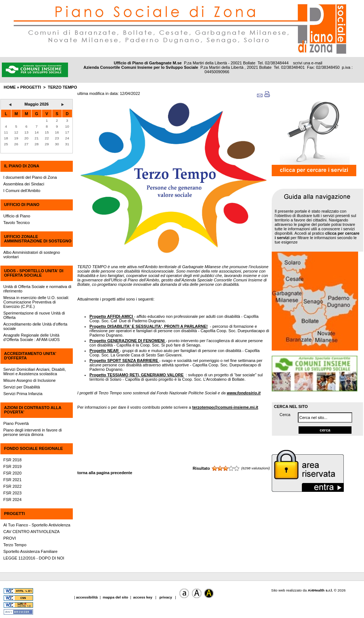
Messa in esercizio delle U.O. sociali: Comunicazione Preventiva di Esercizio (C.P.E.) (36, 302)
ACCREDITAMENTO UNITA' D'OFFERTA (30, 356)
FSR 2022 (13, 486)
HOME (10, 87)
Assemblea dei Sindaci (24, 184)
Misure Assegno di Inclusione (29, 380)
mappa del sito (115, 597)
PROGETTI (14, 514)
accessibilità (88, 597)
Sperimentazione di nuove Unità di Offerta (34, 315)
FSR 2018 (13, 460)
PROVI (10, 538)
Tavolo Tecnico (17, 223)
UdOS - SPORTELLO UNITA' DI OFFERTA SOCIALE (34, 273)
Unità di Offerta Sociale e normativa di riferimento (37, 289)
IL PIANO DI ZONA (22, 166)
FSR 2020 (13, 473)
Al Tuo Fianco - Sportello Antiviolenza (37, 525)
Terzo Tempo (62, 87)
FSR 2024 (13, 500)
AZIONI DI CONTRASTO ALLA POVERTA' (33, 410)
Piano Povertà (16, 423)
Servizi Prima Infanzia (23, 394)
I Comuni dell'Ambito (22, 191)
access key (143, 597)
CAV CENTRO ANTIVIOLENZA (31, 532)
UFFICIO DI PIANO (22, 205)
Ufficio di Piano (17, 216)
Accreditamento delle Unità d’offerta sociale (35, 326)
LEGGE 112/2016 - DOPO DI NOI (34, 558)
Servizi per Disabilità (22, 387)
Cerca (285, 415)
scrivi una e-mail (308, 63)
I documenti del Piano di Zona (30, 177)
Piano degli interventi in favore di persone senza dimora (33, 432)
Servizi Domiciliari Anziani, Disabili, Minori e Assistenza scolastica (35, 372)
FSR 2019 (13, 466)
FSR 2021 (13, 480)
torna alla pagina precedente (105, 473)
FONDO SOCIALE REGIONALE (33, 448)
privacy (166, 597)
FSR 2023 (13, 493)
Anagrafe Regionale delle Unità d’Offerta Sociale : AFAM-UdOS (31, 337)
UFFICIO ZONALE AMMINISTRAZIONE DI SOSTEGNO (38, 239)
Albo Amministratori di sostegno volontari (32, 255)
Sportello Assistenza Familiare (30, 551)
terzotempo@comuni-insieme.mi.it (225, 407)
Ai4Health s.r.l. (320, 590)
